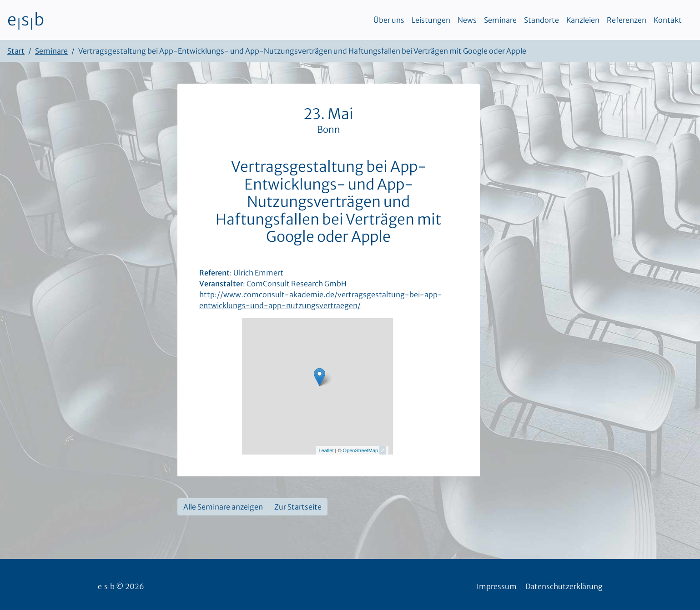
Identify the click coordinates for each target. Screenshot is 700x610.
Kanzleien (583, 20)
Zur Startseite (298, 507)
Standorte (541, 20)
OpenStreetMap (361, 450)
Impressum (497, 586)
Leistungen (431, 20)
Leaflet (326, 450)
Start (16, 51)
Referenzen (627, 20)
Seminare (500, 20)
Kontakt (668, 20)
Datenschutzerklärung (564, 586)
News (467, 20)
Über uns (389, 20)
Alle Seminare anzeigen (223, 507)
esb (26, 20)
